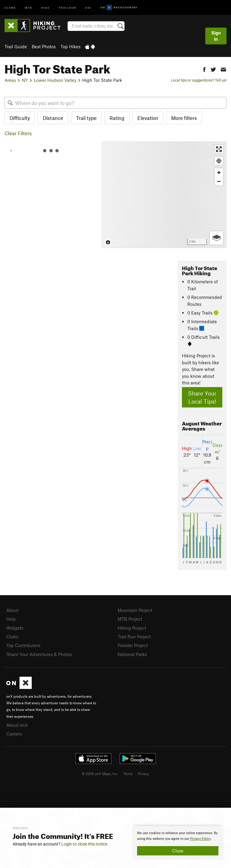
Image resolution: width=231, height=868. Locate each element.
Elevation (148, 118)
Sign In (216, 36)
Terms (128, 774)
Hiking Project (132, 628)
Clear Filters (18, 133)
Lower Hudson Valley (55, 80)
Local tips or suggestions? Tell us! (199, 80)
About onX (17, 725)
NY (25, 80)
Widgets (15, 628)
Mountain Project (135, 610)
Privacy (144, 774)
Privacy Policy (200, 839)
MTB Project (130, 619)
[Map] (164, 195)
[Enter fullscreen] (219, 149)
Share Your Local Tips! (202, 397)
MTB (29, 7)
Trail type (86, 118)
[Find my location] (219, 161)
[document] (178, 843)
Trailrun (67, 7)
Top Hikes (70, 46)
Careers (14, 734)
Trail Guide (16, 46)
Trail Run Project (134, 637)
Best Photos (44, 46)
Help (11, 619)
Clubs (12, 637)
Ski (88, 7)
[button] (204, 69)
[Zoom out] (219, 181)
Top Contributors (23, 645)
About (12, 610)
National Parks (132, 654)
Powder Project (133, 645)
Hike (45, 7)
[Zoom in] (219, 173)
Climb (10, 7)
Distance (53, 118)
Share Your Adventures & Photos (39, 654)
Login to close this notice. (85, 844)
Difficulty (20, 118)
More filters (184, 118)
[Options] (216, 238)
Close (178, 851)
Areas (10, 80)
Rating (117, 118)
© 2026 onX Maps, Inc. (100, 774)
